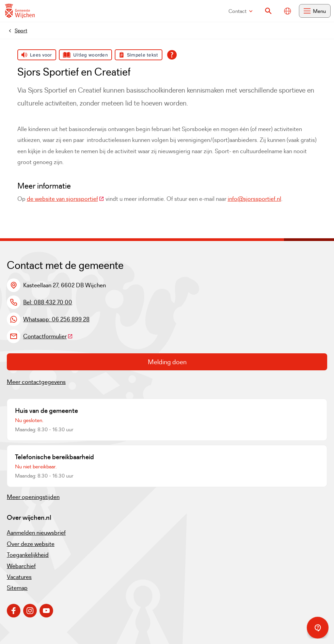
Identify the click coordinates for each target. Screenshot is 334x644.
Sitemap (17, 588)
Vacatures (19, 577)
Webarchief (21, 566)
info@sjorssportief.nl (255, 199)
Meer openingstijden (33, 497)
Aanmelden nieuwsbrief (36, 533)
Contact (241, 11)
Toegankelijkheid (28, 555)
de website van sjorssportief (66, 199)
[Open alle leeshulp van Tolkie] (172, 55)
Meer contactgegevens (36, 382)
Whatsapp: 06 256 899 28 (56, 319)
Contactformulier (48, 336)
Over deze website (31, 544)
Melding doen (167, 362)
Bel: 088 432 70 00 (48, 302)
